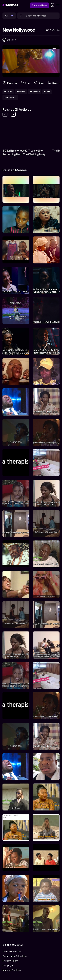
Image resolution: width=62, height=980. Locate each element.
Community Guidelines (15, 956)
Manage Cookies (12, 970)
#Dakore (21, 92)
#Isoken (8, 92)
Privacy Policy (10, 961)
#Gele (47, 92)
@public (11, 40)
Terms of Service (12, 951)
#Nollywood (10, 97)
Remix (26, 83)
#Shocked (35, 92)
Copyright (8, 965)
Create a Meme (39, 5)
